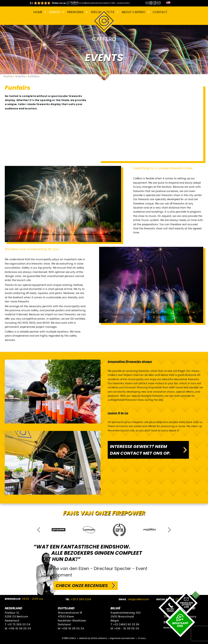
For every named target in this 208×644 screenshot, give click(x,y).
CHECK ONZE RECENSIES (82, 585)
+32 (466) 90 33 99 (126, 624)
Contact (160, 12)
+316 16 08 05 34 (20, 628)
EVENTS (55, 12)
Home (38, 12)
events (20, 76)
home (8, 76)
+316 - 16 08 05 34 (126, 628)
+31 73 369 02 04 (19, 624)
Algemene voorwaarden (122, 638)
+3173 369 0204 (81, 599)
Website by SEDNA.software (93, 638)
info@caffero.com (139, 599)
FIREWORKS (75, 12)
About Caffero (133, 12)
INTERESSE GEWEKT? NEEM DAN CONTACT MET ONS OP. (140, 450)
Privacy (142, 638)
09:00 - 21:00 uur (33, 599)
